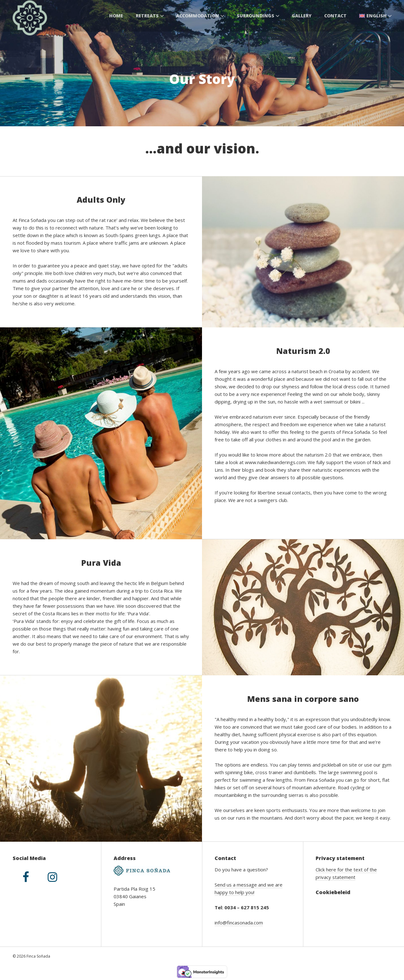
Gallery (302, 16)
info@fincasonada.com (239, 923)
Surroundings (258, 16)
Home (116, 16)
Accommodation (200, 16)
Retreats (150, 16)
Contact (335, 16)
